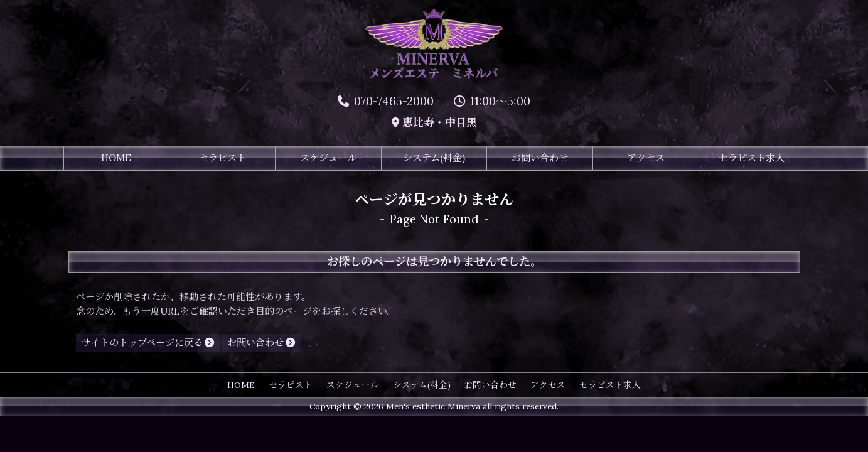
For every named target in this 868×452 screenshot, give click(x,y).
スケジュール (328, 159)
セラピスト (222, 159)
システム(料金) (434, 159)
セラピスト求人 (752, 159)
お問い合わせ (540, 159)
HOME (116, 159)
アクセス (646, 159)
